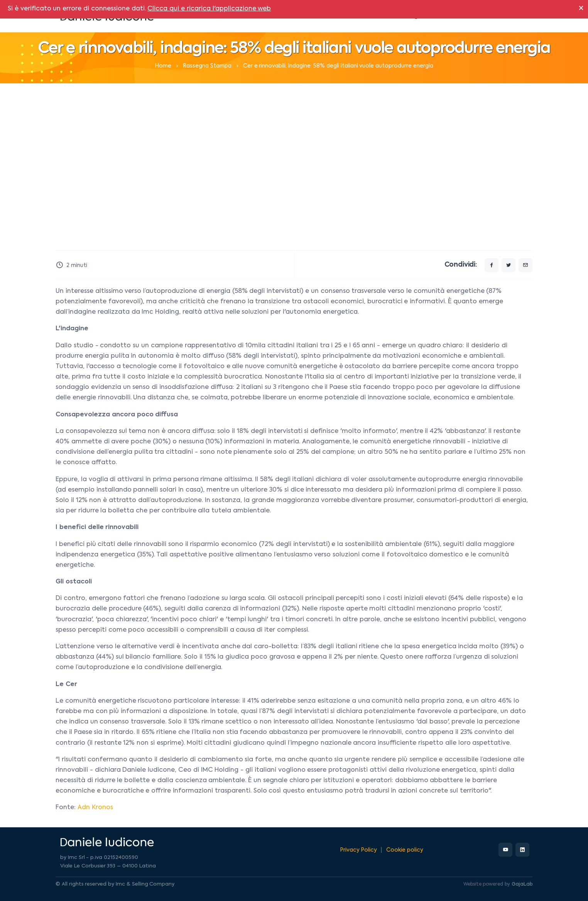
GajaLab (522, 884)
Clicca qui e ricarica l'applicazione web (209, 9)
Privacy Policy (359, 850)
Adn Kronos (95, 808)
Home (163, 66)
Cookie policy (405, 850)
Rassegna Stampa (207, 66)
